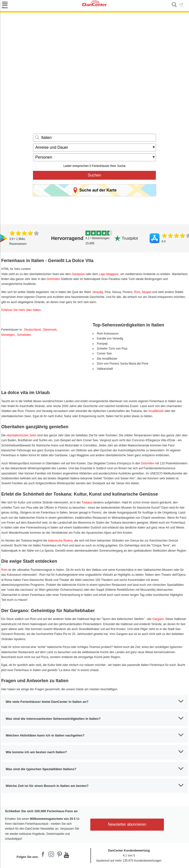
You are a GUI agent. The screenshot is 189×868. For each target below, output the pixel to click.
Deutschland (32, 330)
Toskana (87, 502)
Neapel (147, 292)
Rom (137, 292)
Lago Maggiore (109, 274)
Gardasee (78, 274)
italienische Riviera (60, 541)
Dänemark (50, 330)
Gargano (158, 619)
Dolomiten (53, 279)
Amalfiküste (156, 411)
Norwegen (8, 335)
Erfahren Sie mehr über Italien (21, 310)
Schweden (24, 335)
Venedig (98, 292)
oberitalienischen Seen (21, 435)
